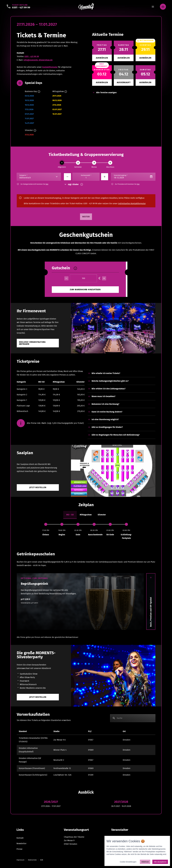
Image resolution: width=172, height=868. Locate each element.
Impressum (20, 860)
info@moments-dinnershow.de (38, 60)
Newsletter (21, 844)
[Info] (39, 92)
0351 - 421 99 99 (32, 57)
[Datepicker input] (133, 177)
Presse (19, 849)
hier (47, 184)
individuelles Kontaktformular (132, 204)
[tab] (70, 515)
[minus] (66, 278)
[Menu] (153, 7)
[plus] (104, 278)
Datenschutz (32, 860)
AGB (42, 860)
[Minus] (67, 177)
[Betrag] (83, 278)
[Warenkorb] (163, 7)
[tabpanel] (86, 531)
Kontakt (20, 838)
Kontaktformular (50, 67)
